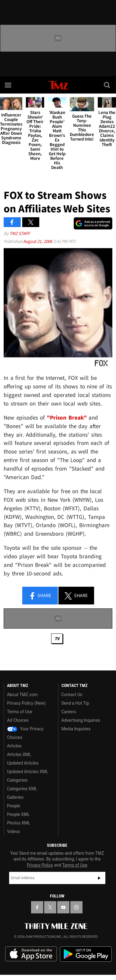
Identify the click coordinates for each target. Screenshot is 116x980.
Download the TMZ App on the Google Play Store (86, 954)
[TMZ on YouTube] (63, 907)
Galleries (15, 797)
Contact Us (72, 695)
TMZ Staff (20, 233)
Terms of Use (20, 712)
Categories (17, 780)
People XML (18, 814)
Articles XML (19, 754)
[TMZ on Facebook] (37, 907)
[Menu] (9, 85)
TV (57, 639)
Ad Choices (18, 720)
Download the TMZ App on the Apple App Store (31, 954)
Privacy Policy (40, 865)
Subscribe (99, 878)
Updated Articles (23, 763)
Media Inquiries (76, 729)
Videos (14, 831)
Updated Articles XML (28, 772)
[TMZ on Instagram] (76, 907)
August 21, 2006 (38, 241)
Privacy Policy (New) (26, 703)
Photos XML (19, 823)
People (14, 806)
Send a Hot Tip (75, 703)
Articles (14, 746)
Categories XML (22, 789)
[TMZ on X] (50, 907)
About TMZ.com (22, 695)
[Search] (107, 85)
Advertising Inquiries (81, 720)
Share (40, 596)
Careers (69, 712)
